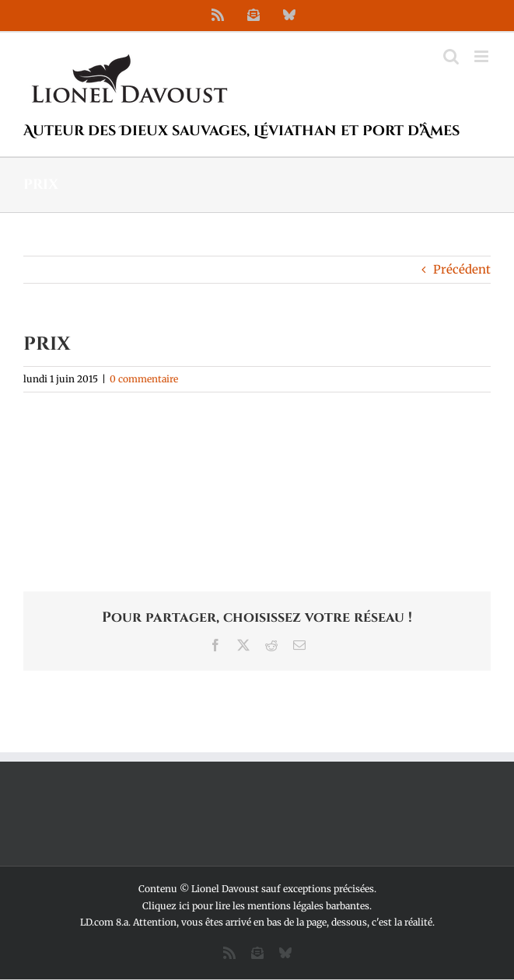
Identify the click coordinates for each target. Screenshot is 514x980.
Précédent (462, 269)
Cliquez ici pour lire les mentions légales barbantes (256, 906)
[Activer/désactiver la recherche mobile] (451, 56)
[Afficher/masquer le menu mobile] (483, 56)
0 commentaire (144, 379)
